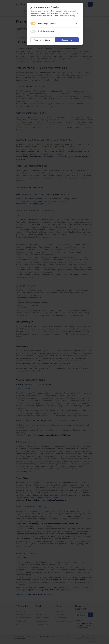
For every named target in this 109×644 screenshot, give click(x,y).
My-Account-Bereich (70, 13)
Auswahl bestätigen (42, 40)
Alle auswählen (67, 40)
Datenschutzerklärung (67, 16)
